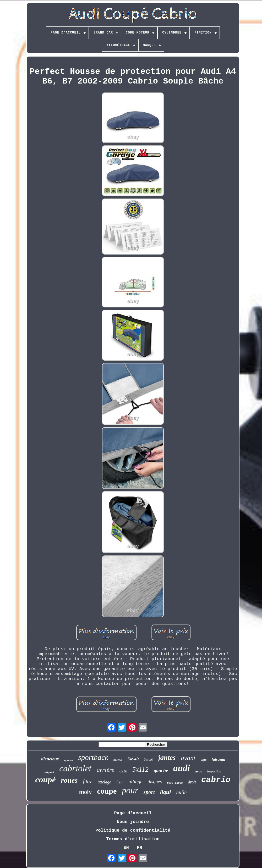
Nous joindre (133, 822)
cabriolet (75, 768)
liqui (166, 792)
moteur (118, 760)
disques (155, 782)
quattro (69, 760)
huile (181, 792)
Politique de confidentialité (133, 830)
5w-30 (148, 759)
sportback (93, 757)
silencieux (50, 759)
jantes (167, 758)
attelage (105, 782)
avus (198, 771)
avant (188, 758)
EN (126, 848)
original (49, 772)
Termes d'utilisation (133, 839)
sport (149, 792)
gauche (161, 771)
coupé (45, 779)
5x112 (140, 769)
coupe (107, 791)
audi (182, 768)
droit (192, 782)
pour (130, 790)
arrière (105, 770)
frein (120, 782)
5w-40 (133, 759)
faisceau (219, 759)
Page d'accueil (133, 813)
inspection (214, 771)
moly (86, 792)
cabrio (216, 780)
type (204, 760)
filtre (88, 781)
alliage (136, 781)
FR (139, 848)
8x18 (123, 771)
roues (69, 780)
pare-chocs (175, 783)
